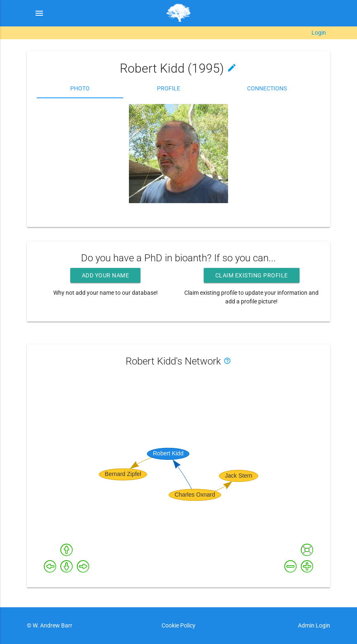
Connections (267, 88)
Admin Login (314, 625)
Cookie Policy (178, 625)
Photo (80, 88)
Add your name (106, 275)
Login (319, 33)
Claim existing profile (252, 275)
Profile (169, 88)
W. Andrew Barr (52, 625)
